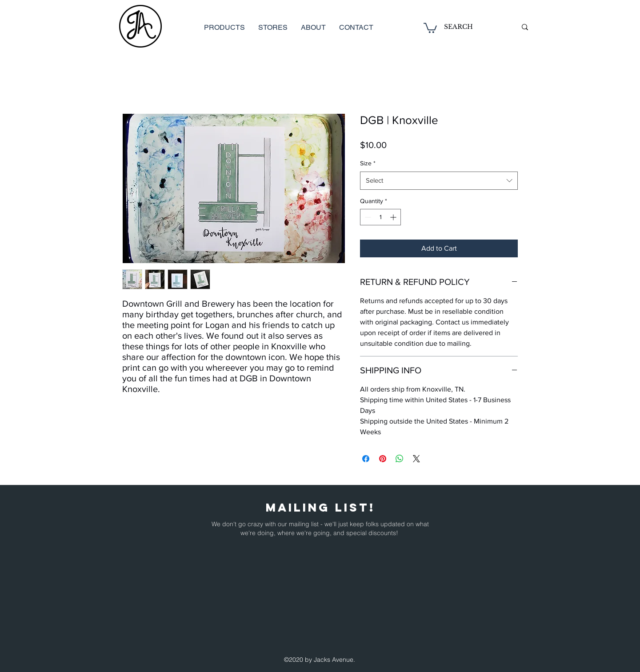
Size (368, 163)
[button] (430, 27)
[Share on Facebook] (366, 459)
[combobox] (439, 181)
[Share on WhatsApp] (400, 459)
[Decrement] (367, 217)
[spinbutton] (380, 217)
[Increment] (394, 217)
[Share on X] (416, 459)
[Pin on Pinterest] (383, 459)
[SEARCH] (474, 27)
